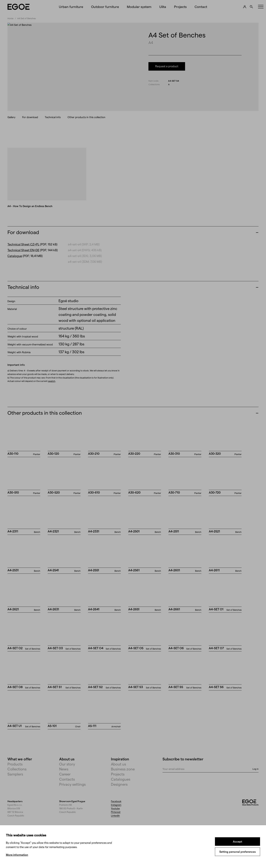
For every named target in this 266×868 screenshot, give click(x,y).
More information (17, 855)
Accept (237, 841)
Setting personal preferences (237, 852)
